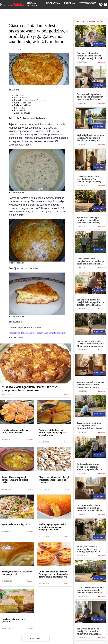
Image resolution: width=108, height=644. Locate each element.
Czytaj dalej (36, 639)
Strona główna (32, 4)
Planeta (12, 4)
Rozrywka (53, 3)
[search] (106, 4)
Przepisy (70, 3)
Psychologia (88, 3)
